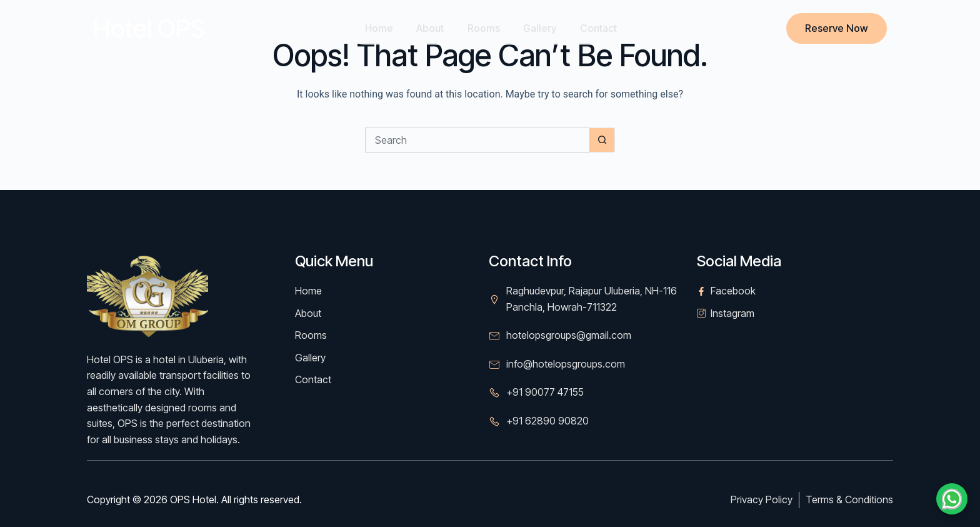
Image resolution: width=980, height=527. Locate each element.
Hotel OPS (149, 28)
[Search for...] (477, 140)
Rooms (483, 28)
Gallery (541, 28)
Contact (601, 28)
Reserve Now (837, 28)
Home (375, 28)
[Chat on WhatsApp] (952, 499)
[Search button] (602, 140)
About (428, 28)
